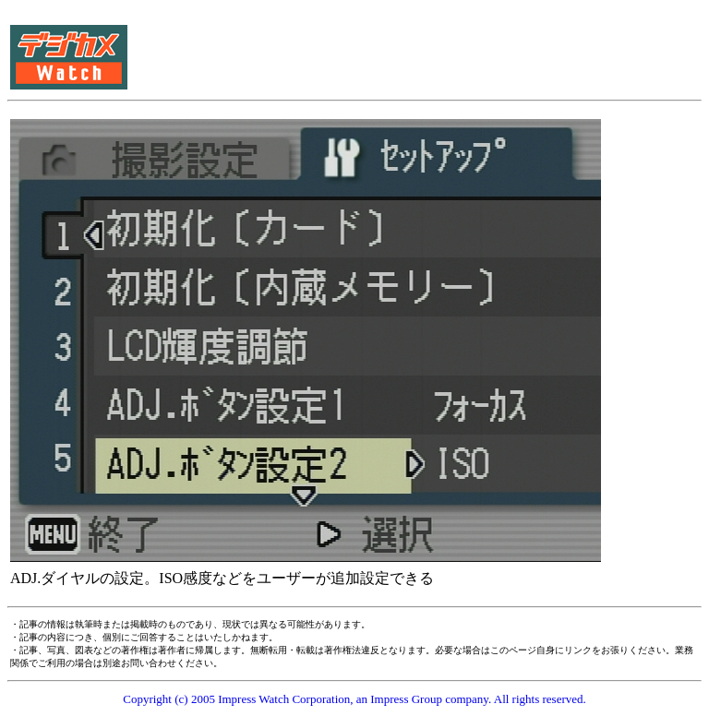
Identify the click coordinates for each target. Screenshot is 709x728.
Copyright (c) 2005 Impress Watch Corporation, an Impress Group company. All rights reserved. (354, 699)
